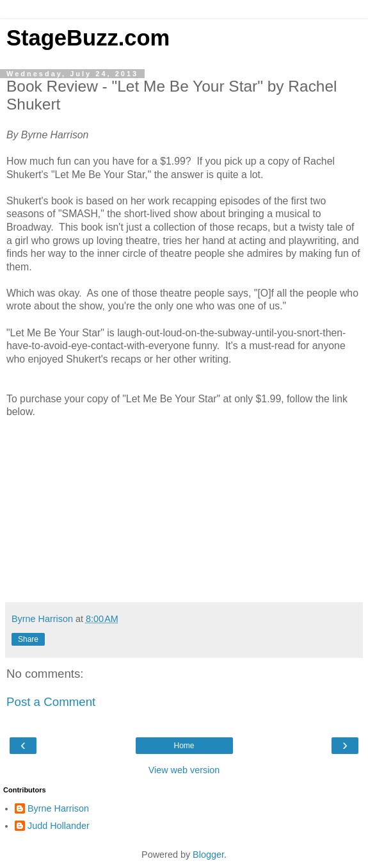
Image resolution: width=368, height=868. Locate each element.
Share (28, 639)
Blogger (208, 855)
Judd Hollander (59, 826)
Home (184, 746)
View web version (184, 770)
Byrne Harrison (58, 808)
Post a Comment (51, 702)
